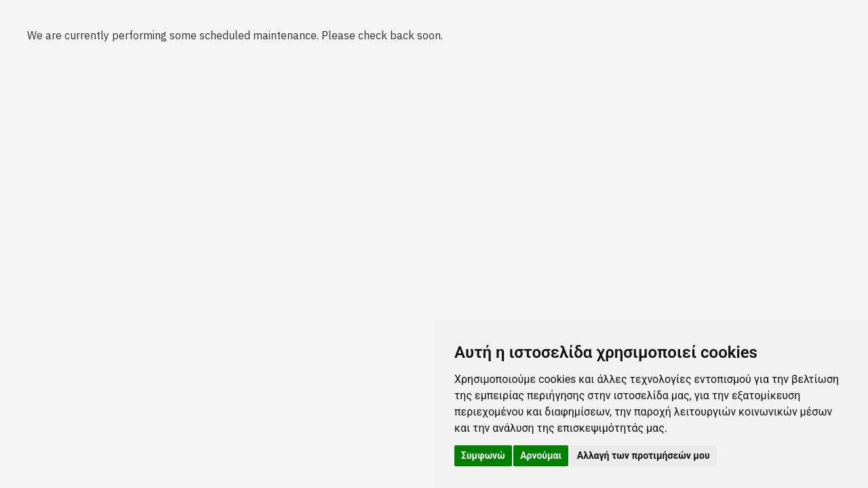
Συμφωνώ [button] (483, 455)
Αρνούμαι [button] (541, 455)
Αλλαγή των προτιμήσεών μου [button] (644, 455)
